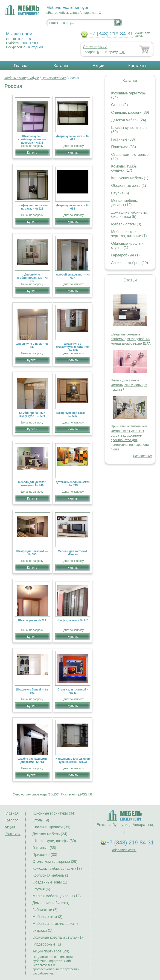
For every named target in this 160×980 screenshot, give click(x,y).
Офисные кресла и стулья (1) (127, 246)
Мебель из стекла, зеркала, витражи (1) (129, 234)
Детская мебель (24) (129, 120)
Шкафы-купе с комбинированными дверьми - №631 (32, 139)
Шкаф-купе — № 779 (32, 620)
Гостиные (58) (123, 139)
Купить (32, 153)
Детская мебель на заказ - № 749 (73, 484)
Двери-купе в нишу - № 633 (32, 345)
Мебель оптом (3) (126, 224)
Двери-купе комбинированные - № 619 (32, 278)
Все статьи (142, 456)
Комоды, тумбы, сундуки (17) (125, 168)
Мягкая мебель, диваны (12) (125, 203)
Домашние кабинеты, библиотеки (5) (129, 214)
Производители (54, 78)
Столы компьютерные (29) (55, 862)
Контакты (137, 66)
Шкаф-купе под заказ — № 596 (73, 415)
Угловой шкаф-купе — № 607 (73, 276)
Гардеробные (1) (125, 255)
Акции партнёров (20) (130, 263)
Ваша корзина (95, 47)
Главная (22, 66)
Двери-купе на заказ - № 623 (73, 138)
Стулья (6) (120, 193)
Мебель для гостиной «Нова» (73, 553)
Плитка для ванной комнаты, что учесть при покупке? (129, 385)
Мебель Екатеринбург (22, 78)
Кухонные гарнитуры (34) (54, 813)
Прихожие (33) (124, 147)
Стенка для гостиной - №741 (73, 691)
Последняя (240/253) (77, 794)
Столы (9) (119, 105)
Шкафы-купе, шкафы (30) (54, 841)
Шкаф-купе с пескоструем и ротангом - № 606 (73, 347)
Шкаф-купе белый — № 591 (32, 691)
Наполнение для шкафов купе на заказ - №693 (73, 760)
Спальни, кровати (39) (130, 112)
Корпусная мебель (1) (130, 178)
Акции (99, 66)
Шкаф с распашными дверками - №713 (32, 760)
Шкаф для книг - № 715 (73, 620)
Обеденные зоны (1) (129, 186)
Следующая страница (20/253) (36, 794)
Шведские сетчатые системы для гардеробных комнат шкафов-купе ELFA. (131, 339)
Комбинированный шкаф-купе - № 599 (32, 415)
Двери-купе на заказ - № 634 (73, 207)
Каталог (61, 66)
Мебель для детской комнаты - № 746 (32, 484)
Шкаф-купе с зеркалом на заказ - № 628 (32, 207)
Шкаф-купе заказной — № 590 (32, 553)
